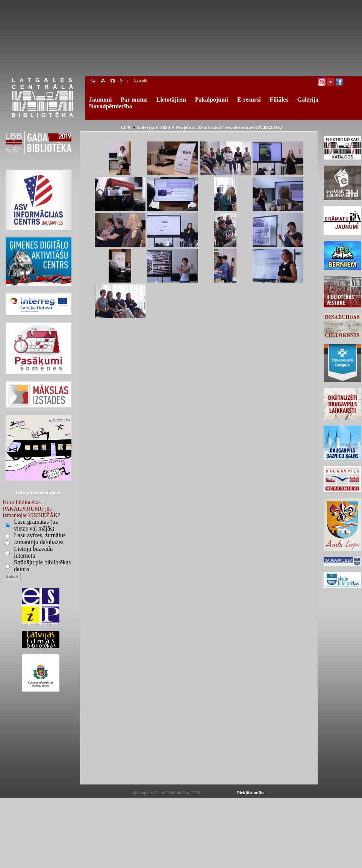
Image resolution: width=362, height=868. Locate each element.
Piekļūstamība (251, 793)
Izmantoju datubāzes (39, 542)
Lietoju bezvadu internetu (33, 552)
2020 (165, 127)
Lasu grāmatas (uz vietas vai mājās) (36, 525)
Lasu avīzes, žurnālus (40, 535)
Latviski (141, 80)
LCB (126, 127)
